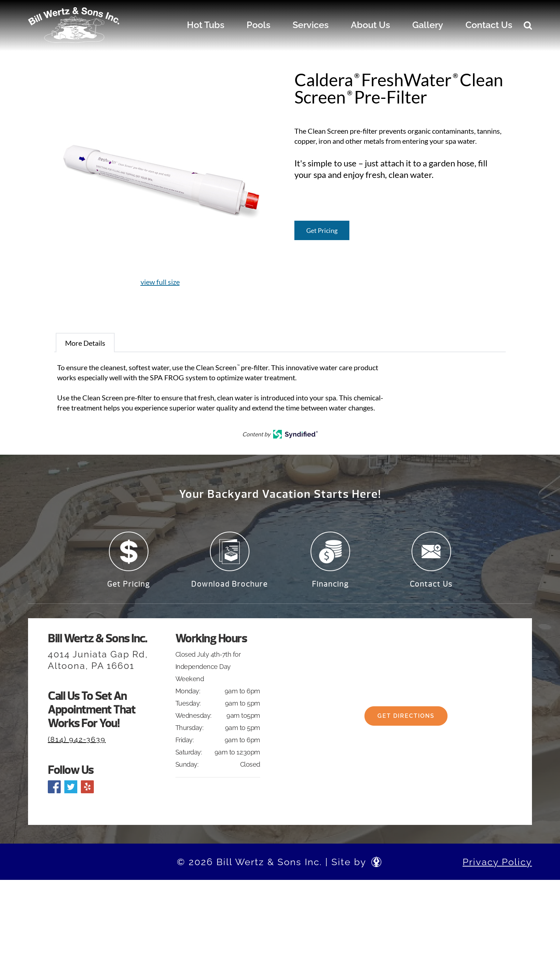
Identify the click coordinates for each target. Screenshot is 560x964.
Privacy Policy (497, 866)
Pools (258, 25)
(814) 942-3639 (77, 744)
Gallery (428, 25)
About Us (370, 25)
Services (311, 25)
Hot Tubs (206, 25)
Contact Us (489, 25)
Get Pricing (322, 230)
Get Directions (406, 726)
